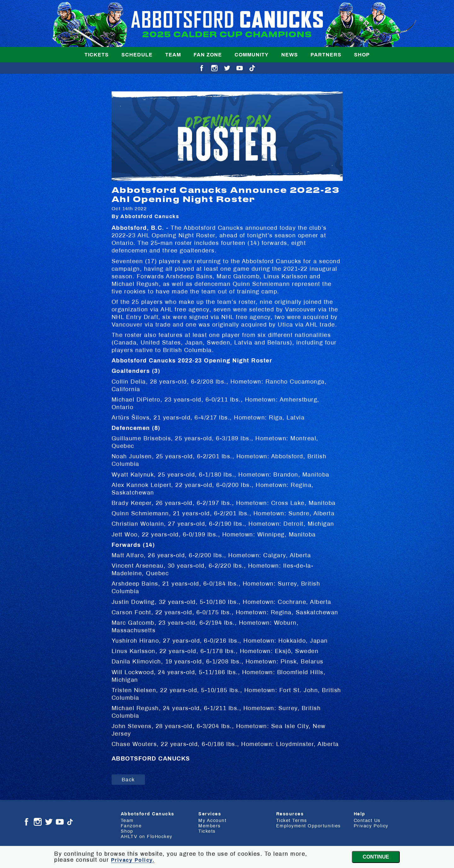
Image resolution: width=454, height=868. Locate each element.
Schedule (137, 55)
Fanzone (131, 826)
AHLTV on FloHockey (147, 836)
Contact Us (367, 820)
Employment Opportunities (308, 826)
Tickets (97, 55)
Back (128, 780)
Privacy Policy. (133, 860)
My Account (212, 820)
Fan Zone (208, 55)
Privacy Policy (371, 826)
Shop (362, 55)
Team (173, 55)
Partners (326, 55)
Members (210, 826)
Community (252, 55)
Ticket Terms (292, 820)
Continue (376, 857)
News (290, 55)
